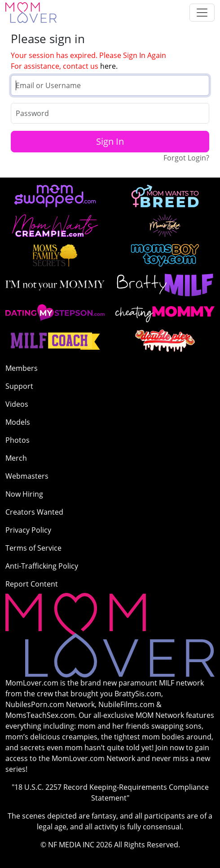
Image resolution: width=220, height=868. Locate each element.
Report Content (32, 584)
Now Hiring (24, 494)
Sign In (110, 141)
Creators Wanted (34, 512)
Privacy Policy (28, 530)
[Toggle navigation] (202, 13)
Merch (16, 458)
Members (22, 368)
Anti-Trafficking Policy (42, 566)
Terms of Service (33, 548)
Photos (18, 440)
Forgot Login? (186, 158)
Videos (17, 404)
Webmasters (27, 476)
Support (19, 386)
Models (18, 422)
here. (109, 66)
